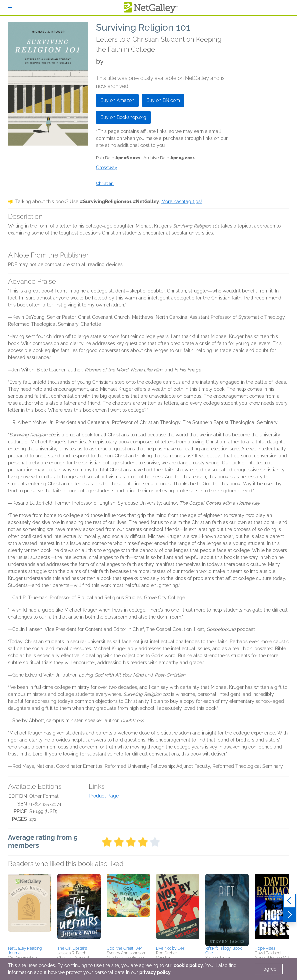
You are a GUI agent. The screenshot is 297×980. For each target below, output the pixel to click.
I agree (269, 969)
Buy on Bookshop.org (123, 117)
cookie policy (188, 965)
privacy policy (155, 972)
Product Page (104, 796)
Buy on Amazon (117, 100)
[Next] (289, 915)
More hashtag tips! (182, 202)
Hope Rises (265, 948)
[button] (30, 909)
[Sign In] (10, 8)
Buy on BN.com (163, 100)
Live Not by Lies (170, 948)
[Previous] (289, 901)
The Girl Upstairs (72, 948)
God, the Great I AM (125, 948)
